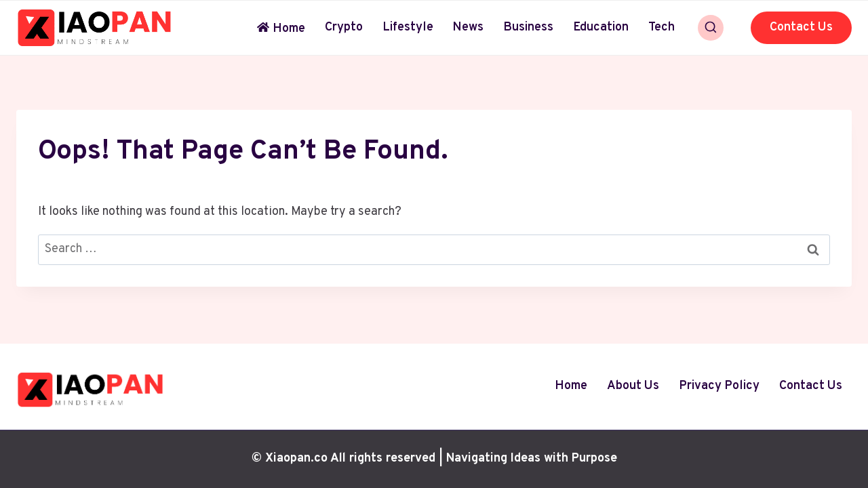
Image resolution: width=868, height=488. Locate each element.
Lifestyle (408, 27)
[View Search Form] (711, 28)
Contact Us (801, 27)
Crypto (344, 27)
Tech (662, 27)
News (468, 27)
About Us (633, 386)
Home (281, 29)
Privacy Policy (719, 386)
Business (528, 27)
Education (601, 27)
